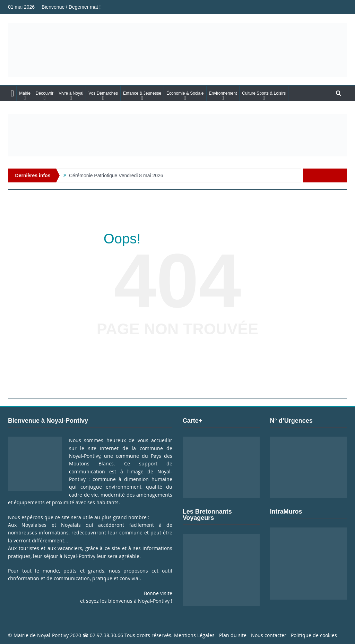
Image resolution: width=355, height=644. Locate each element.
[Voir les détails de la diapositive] (177, 135)
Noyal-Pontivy (53, 635)
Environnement (223, 93)
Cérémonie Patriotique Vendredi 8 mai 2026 (116, 175)
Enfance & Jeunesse (142, 93)
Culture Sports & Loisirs (264, 93)
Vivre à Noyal (71, 93)
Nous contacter (269, 635)
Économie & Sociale (185, 93)
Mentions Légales (194, 635)
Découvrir (45, 93)
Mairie (25, 93)
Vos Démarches (103, 93)
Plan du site (233, 635)
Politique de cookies (314, 635)
